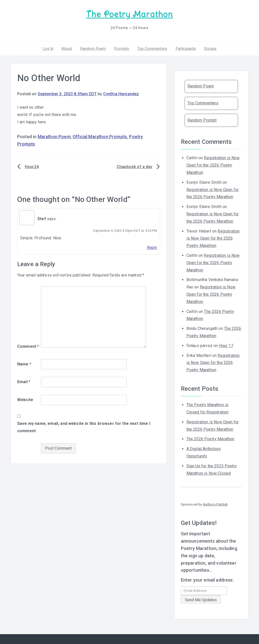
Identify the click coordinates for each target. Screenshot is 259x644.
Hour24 (32, 166)
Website (25, 399)
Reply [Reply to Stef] (152, 247)
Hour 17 (226, 345)
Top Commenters (151, 48)
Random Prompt (202, 119)
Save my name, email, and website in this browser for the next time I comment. (84, 426)
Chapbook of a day (135, 166)
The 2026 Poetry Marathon (210, 438)
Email (24, 381)
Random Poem (94, 48)
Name (24, 363)
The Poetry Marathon (129, 14)
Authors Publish (215, 504)
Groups (208, 48)
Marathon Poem (54, 136)
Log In (50, 48)
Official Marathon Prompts (100, 136)
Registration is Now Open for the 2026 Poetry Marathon (213, 165)
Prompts (121, 48)
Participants (184, 48)
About (68, 48)
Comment (28, 346)
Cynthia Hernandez (121, 93)
